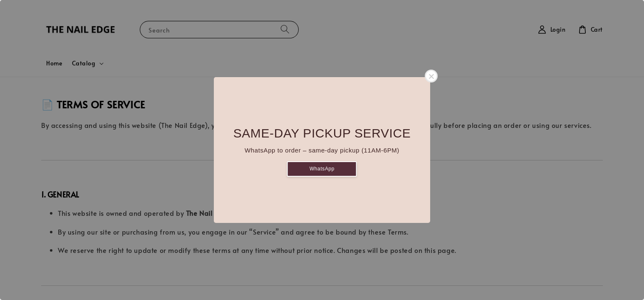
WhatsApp (322, 169)
